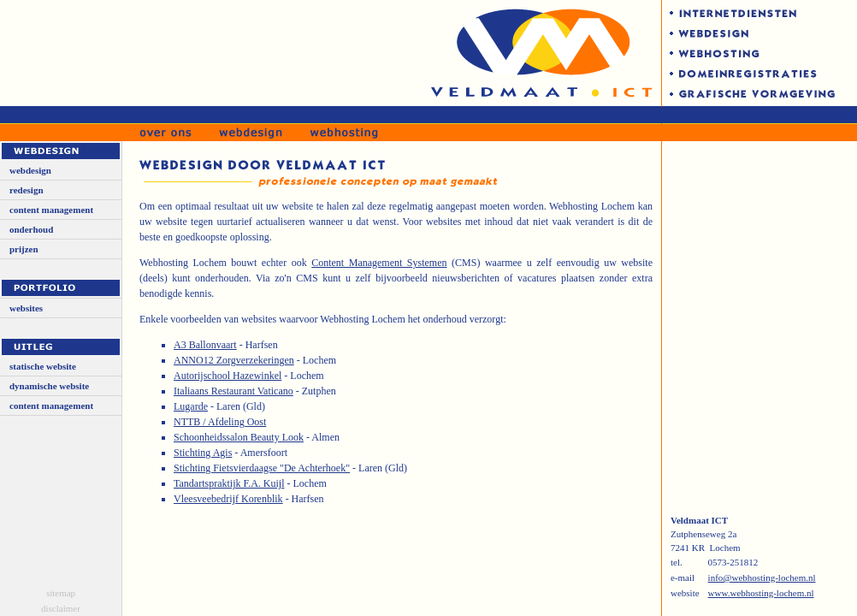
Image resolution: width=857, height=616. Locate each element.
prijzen (24, 249)
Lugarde (191, 406)
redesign (27, 190)
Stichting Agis (203, 453)
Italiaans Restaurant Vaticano (233, 391)
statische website (43, 366)
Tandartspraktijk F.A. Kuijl (229, 483)
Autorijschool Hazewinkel (228, 376)
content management (51, 210)
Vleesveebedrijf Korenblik (228, 499)
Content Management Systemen (379, 263)
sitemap (61, 593)
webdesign (30, 170)
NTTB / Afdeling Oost (220, 422)
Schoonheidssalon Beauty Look (239, 437)
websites (26, 308)
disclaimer (61, 608)
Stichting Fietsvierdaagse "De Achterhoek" (262, 468)
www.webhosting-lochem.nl (761, 593)
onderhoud (31, 229)
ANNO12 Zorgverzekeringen (234, 360)
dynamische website (49, 386)
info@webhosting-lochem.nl (762, 577)
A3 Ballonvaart (205, 345)
